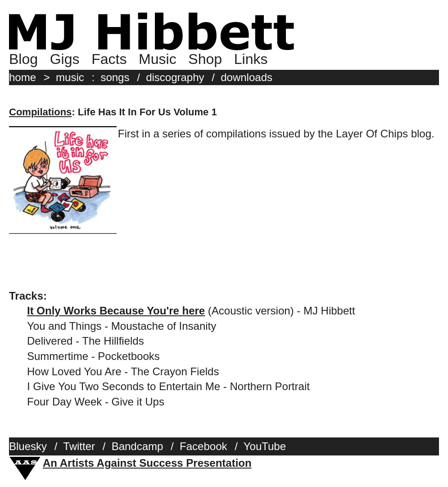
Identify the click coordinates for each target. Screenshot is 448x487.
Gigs (65, 59)
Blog (23, 59)
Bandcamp (138, 446)
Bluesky (28, 446)
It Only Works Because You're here (116, 311)
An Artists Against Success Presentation (147, 463)
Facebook (203, 446)
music (70, 77)
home (23, 77)
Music (158, 59)
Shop (205, 59)
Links (251, 59)
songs (115, 77)
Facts (109, 59)
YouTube (265, 446)
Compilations (40, 112)
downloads (247, 77)
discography (175, 77)
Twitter (79, 446)
